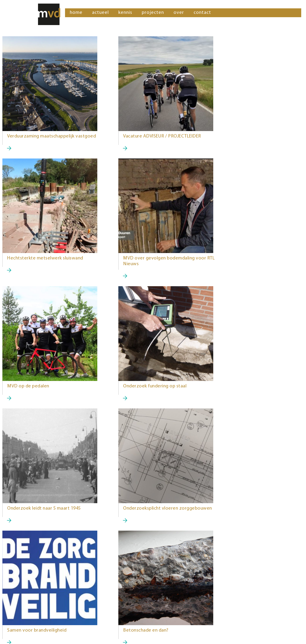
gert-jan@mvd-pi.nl (171, 619)
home (76, 13)
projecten (153, 13)
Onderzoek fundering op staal (243, 264)
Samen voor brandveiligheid (241, 392)
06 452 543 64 (15, 613)
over (179, 13)
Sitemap (10, 637)
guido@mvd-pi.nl (18, 619)
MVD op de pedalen (130, 264)
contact (202, 13)
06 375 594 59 (166, 613)
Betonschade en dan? (30, 520)
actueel (100, 13)
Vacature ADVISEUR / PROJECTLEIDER (148, 136)
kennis (125, 13)
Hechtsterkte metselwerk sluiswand (249, 136)
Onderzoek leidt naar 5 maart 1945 (44, 392)
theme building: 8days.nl (33, 637)
